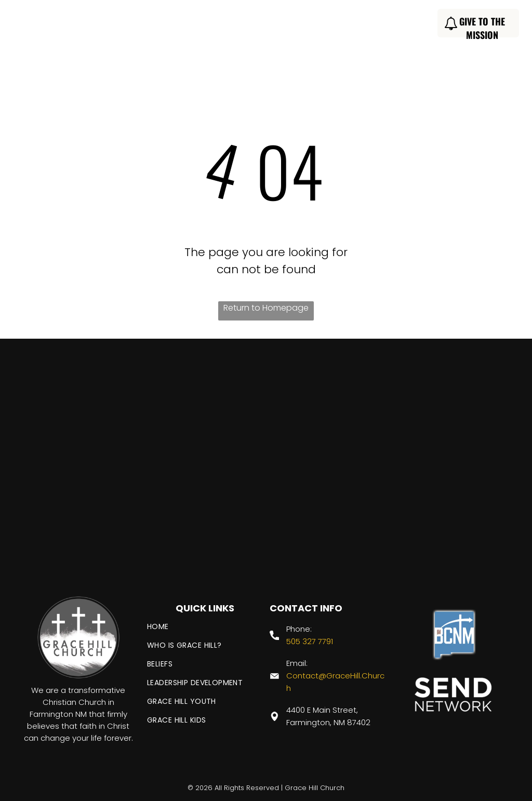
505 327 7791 (310, 641)
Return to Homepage (266, 308)
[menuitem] (138, 25)
